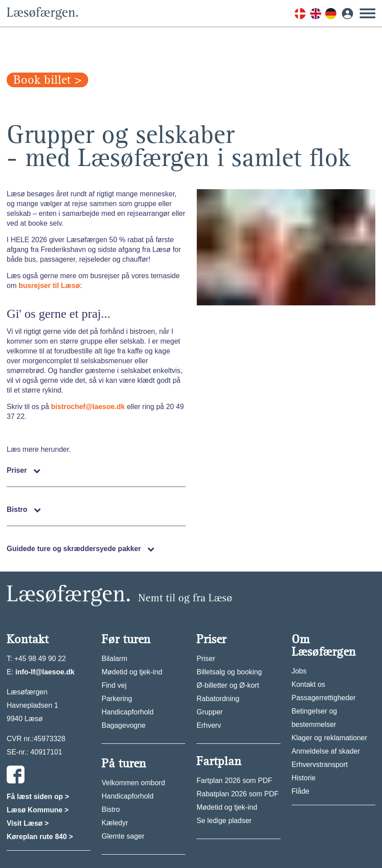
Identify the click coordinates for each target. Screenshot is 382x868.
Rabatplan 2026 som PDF (237, 794)
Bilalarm (114, 659)
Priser (206, 659)
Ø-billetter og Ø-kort (228, 685)
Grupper (209, 712)
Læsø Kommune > (38, 810)
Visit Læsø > (28, 823)
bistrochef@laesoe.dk (88, 407)
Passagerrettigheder (324, 698)
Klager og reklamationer (329, 738)
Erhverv (209, 725)
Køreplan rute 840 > (40, 837)
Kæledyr (115, 823)
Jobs (299, 671)
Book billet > (47, 80)
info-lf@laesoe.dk (45, 672)
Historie (304, 778)
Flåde (301, 791)
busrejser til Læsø (49, 286)
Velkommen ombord (133, 783)
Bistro (111, 809)
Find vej (114, 685)
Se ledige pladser (224, 821)
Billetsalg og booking (229, 672)
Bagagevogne (124, 725)
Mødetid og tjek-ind (132, 672)
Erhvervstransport (320, 765)
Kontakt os (309, 684)
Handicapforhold (128, 712)
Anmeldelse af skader (326, 751)
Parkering (117, 699)
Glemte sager (123, 836)
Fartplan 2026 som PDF (234, 781)
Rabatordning (218, 699)
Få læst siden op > (38, 797)
